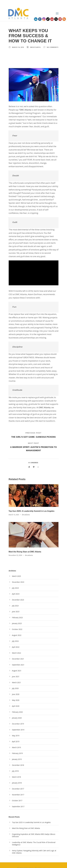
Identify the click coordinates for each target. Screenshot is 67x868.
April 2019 (16, 736)
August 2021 (16, 665)
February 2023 (17, 612)
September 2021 (18, 659)
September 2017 (18, 800)
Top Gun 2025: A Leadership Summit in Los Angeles (32, 505)
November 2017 (18, 789)
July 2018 (15, 765)
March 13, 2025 (14, 509)
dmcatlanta (35, 47)
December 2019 (18, 718)
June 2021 (16, 671)
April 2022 (16, 641)
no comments (52, 47)
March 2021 (16, 676)
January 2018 (17, 777)
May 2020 (15, 694)
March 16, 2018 (18, 47)
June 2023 (16, 606)
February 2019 (17, 747)
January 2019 (17, 753)
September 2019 (18, 724)
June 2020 (16, 688)
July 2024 (15, 582)
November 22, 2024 (15, 549)
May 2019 (15, 730)
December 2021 (18, 653)
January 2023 (17, 617)
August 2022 (16, 629)
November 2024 (18, 576)
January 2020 (17, 712)
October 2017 (17, 795)
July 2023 (15, 600)
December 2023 (18, 594)
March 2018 (16, 771)
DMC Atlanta (18, 110)
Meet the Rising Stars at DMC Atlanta (25, 546)
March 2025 (16, 570)
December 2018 (18, 759)
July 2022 (15, 635)
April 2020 (16, 700)
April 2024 (16, 588)
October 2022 (17, 623)
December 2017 (18, 783)
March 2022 (16, 647)
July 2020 (15, 682)
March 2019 (16, 741)
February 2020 (17, 706)
